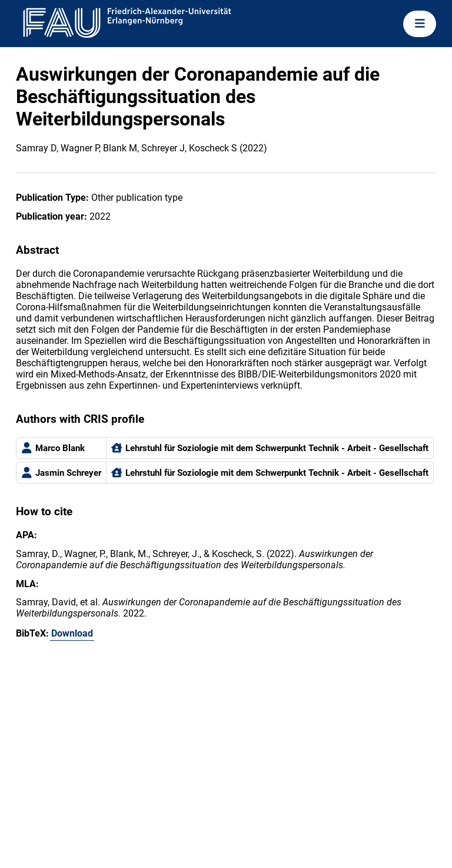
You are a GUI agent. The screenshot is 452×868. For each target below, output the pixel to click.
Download (72, 633)
